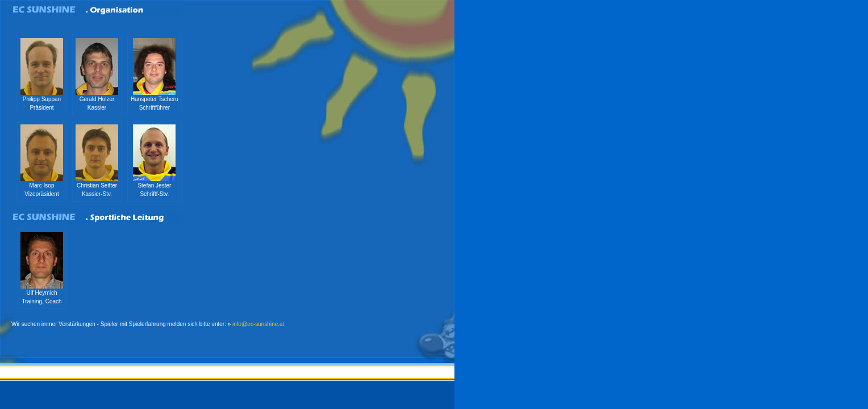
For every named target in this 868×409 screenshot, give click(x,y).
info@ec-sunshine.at (258, 324)
